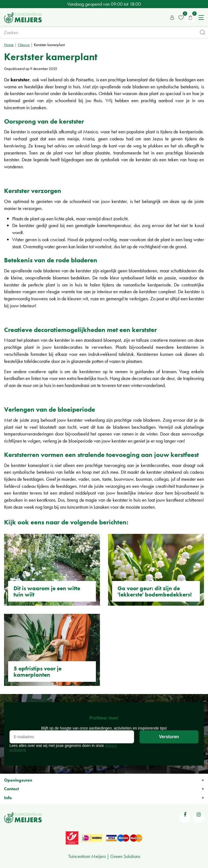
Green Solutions (125, 856)
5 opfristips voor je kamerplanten (38, 672)
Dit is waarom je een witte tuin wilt (47, 591)
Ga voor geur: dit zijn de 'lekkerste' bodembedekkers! (155, 591)
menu (201, 18)
